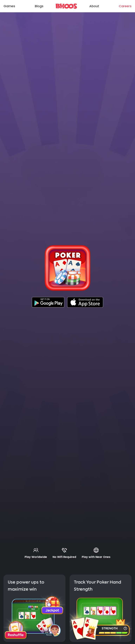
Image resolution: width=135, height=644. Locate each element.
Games (9, 6)
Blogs (39, 6)
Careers (125, 6)
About (94, 6)
